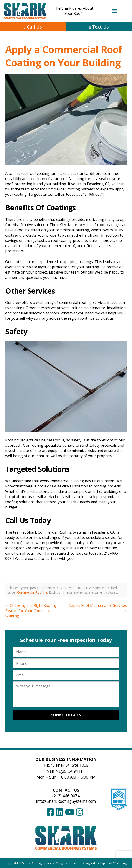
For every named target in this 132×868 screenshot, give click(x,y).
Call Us (33, 27)
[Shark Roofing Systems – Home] (66, 838)
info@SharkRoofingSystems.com (66, 801)
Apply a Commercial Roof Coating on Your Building (64, 56)
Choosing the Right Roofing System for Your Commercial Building (31, 611)
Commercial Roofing (32, 592)
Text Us (99, 27)
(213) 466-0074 (66, 796)
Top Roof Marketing (113, 863)
